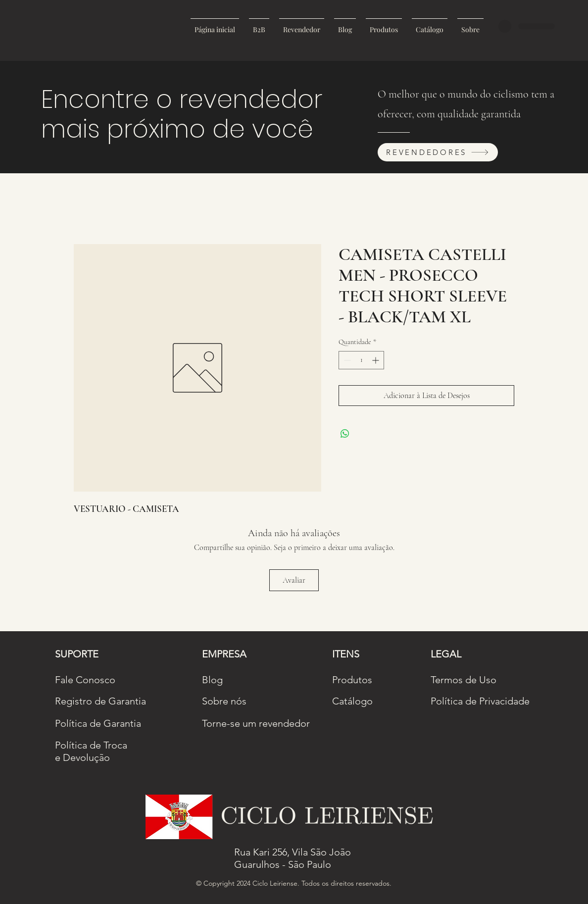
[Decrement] (346, 360)
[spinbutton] (361, 360)
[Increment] (376, 360)
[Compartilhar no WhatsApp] (345, 434)
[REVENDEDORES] (438, 152)
